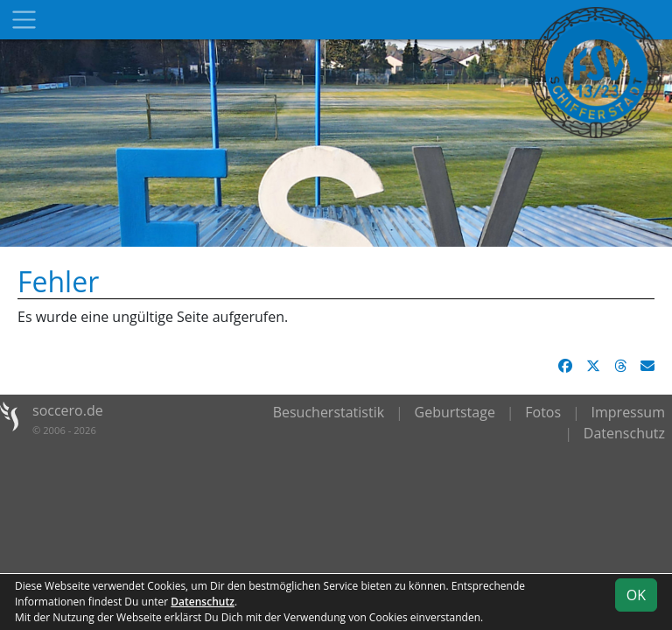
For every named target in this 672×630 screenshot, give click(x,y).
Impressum (628, 412)
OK (636, 595)
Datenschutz (624, 433)
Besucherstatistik (329, 412)
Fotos (543, 412)
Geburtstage (455, 412)
